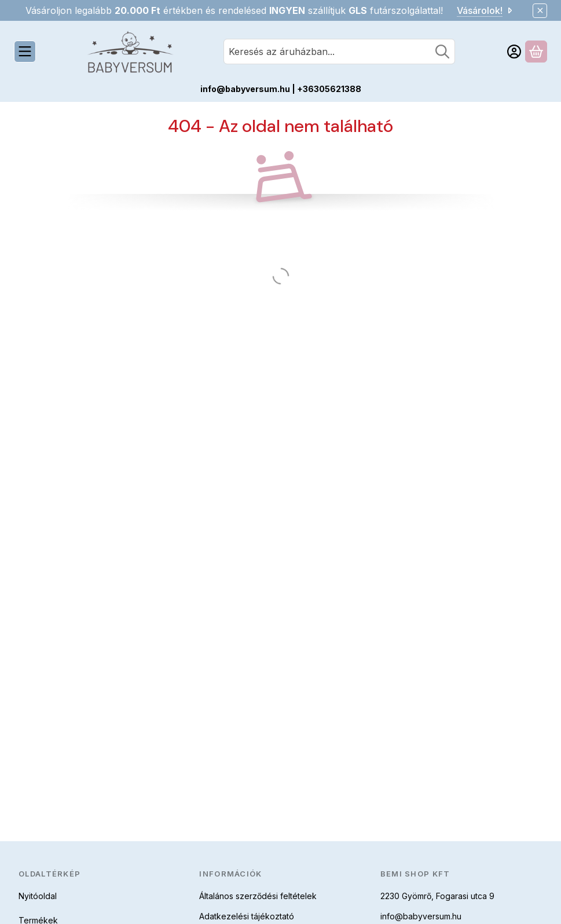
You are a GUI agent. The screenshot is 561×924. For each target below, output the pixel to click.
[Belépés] (514, 52)
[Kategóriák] (25, 52)
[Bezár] (540, 11)
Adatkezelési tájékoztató (247, 916)
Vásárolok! (485, 10)
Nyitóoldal (38, 896)
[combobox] (339, 52)
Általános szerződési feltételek (258, 896)
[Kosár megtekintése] (536, 52)
